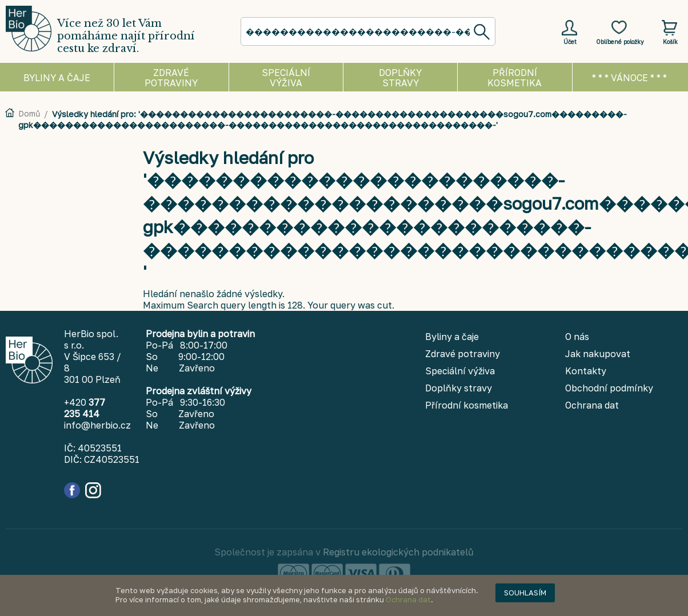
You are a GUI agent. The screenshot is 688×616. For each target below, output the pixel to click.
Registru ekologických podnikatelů (398, 552)
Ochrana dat (408, 599)
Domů (29, 113)
